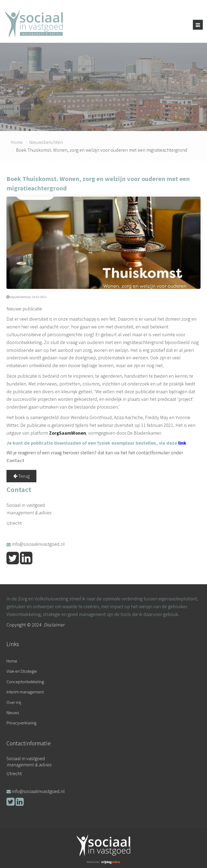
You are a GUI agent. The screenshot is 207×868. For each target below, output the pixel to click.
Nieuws (13, 713)
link (182, 443)
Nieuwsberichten (46, 142)
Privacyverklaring (21, 723)
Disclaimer (54, 625)
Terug (21, 476)
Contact (15, 460)
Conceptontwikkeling (25, 682)
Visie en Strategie (22, 671)
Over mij (14, 702)
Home (17, 142)
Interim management (25, 692)
